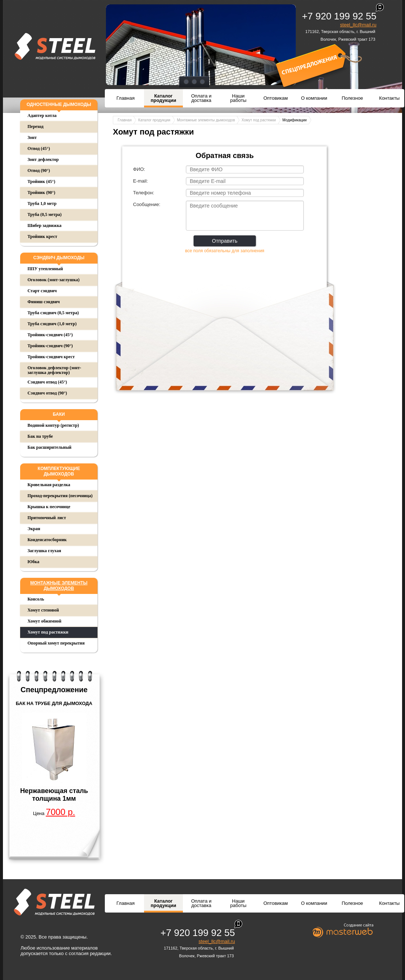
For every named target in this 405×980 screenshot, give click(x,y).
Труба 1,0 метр (42, 203)
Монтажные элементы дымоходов (59, 586)
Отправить (224, 241)
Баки (59, 414)
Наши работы (238, 98)
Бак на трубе (40, 436)
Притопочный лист (47, 518)
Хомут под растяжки (48, 632)
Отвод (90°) (39, 170)
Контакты (389, 98)
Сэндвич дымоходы (59, 258)
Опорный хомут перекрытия (56, 643)
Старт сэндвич (42, 291)
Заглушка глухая (44, 551)
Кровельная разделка (49, 485)
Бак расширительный (49, 447)
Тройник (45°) (41, 181)
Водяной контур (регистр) (53, 425)
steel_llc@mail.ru (358, 25)
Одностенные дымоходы (59, 104)
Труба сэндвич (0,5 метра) (53, 313)
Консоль (36, 599)
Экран (34, 529)
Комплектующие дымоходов (59, 471)
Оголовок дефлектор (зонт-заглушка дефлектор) (54, 370)
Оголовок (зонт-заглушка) (54, 280)
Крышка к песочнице (49, 507)
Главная (126, 98)
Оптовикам (276, 98)
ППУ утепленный (45, 269)
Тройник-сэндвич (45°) (50, 335)
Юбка (33, 562)
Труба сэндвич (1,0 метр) (52, 324)
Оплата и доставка (201, 98)
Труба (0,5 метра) (45, 214)
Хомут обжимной (44, 621)
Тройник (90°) (41, 192)
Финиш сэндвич (44, 302)
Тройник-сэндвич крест (51, 357)
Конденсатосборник (47, 540)
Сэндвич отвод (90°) (47, 393)
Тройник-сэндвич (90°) (50, 346)
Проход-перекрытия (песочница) (60, 496)
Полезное (352, 98)
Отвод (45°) (39, 148)
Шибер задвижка (45, 225)
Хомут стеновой (43, 610)
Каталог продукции (163, 98)
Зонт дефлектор (43, 159)
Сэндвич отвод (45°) (47, 382)
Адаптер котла (42, 115)
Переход (36, 126)
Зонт (32, 137)
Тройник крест (42, 236)
